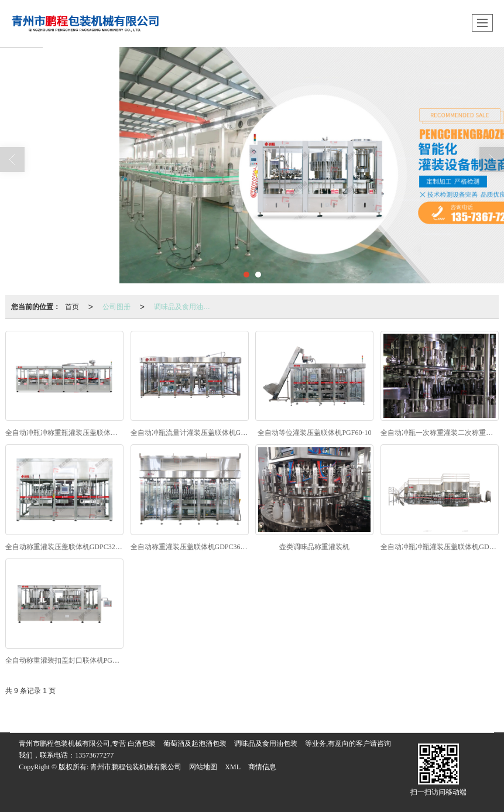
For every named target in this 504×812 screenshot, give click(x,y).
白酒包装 (142, 744)
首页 (72, 307)
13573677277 (94, 755)
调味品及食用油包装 (266, 744)
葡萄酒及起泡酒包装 (195, 744)
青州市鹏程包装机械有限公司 (136, 767)
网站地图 (203, 767)
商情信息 (262, 767)
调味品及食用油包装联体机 (186, 307)
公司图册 (116, 307)
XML (233, 767)
